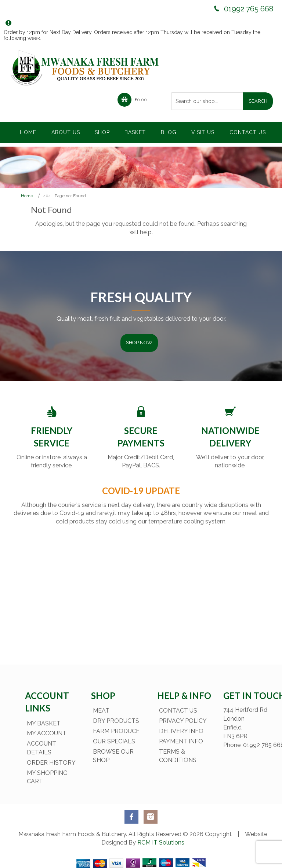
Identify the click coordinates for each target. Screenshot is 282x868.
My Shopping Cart (47, 777)
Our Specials (114, 741)
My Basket (44, 723)
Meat (101, 711)
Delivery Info (181, 731)
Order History (51, 763)
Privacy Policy (183, 721)
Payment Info (181, 741)
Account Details (41, 748)
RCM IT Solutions (160, 843)
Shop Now (139, 343)
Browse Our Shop (113, 756)
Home (27, 196)
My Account (47, 733)
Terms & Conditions (178, 756)
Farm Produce (116, 731)
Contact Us (178, 711)
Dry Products (116, 721)
